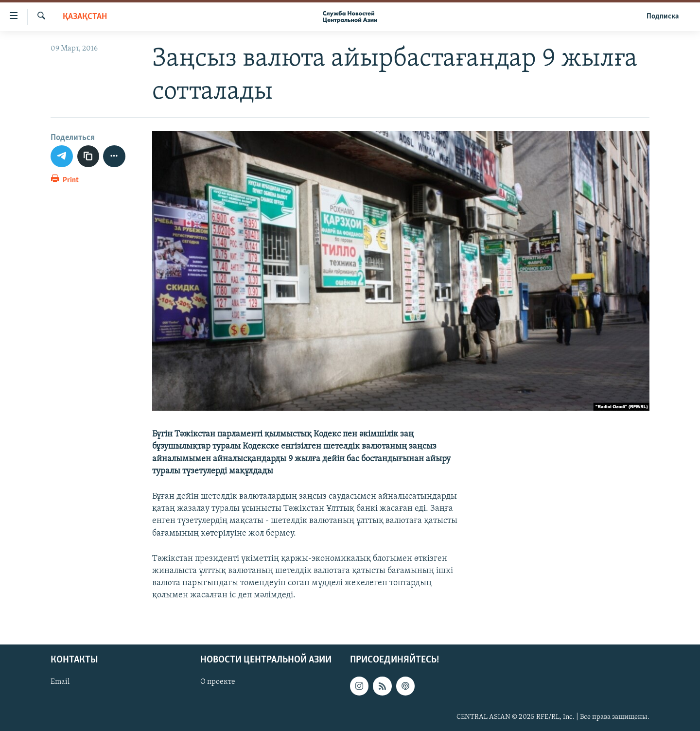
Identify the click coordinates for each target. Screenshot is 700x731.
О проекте (218, 682)
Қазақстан (85, 17)
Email (60, 682)
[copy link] (88, 157)
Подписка (663, 17)
